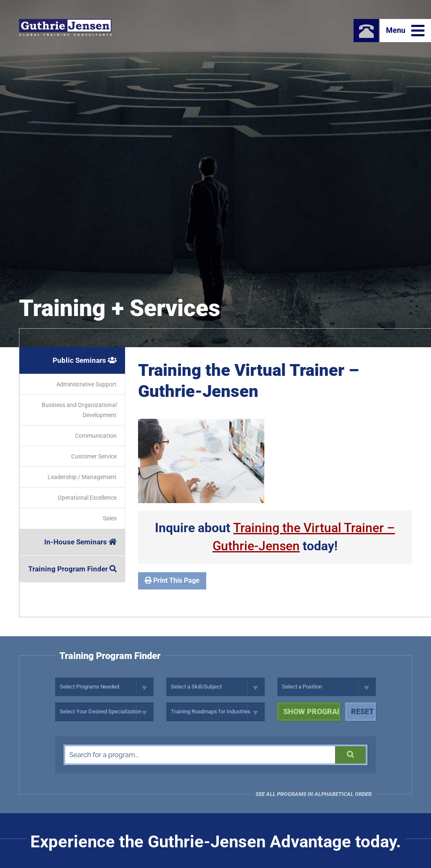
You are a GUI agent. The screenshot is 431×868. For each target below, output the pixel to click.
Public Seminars (85, 360)
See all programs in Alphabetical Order (314, 794)
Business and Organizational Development (79, 410)
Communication (96, 436)
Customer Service (94, 456)
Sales (110, 518)
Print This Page (172, 580)
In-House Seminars (80, 542)
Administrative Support (86, 384)
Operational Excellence (87, 498)
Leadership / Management (82, 477)
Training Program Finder (72, 569)
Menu (405, 31)
